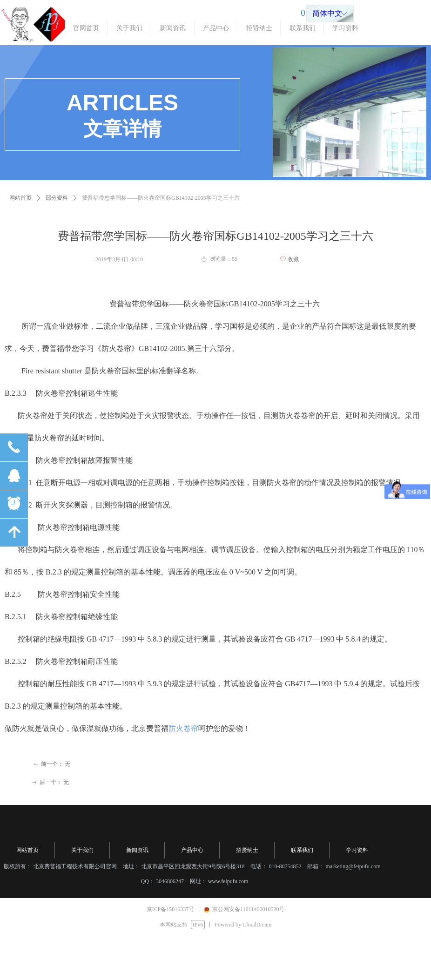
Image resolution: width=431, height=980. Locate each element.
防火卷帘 (183, 728)
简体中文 (327, 13)
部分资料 (57, 198)
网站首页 (20, 198)
